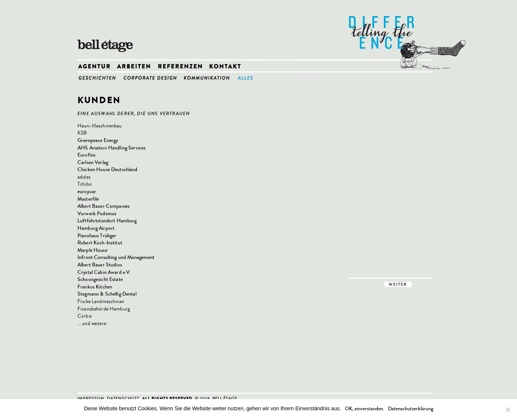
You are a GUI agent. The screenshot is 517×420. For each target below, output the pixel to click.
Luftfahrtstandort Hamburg (107, 221)
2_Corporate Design (152, 78)
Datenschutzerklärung (411, 409)
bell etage (107, 30)
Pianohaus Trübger (97, 236)
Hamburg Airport (96, 228)
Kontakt (227, 67)
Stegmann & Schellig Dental (107, 294)
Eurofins (86, 155)
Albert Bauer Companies (103, 206)
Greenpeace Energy (98, 140)
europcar (87, 192)
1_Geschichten (100, 78)
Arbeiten (137, 67)
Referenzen (183, 67)
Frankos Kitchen (95, 287)
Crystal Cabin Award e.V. (104, 272)
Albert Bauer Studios (100, 265)
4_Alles (248, 78)
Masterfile (88, 199)
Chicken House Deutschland (108, 169)
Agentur (97, 67)
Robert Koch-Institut (100, 243)
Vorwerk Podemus (97, 214)
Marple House (92, 250)
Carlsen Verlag (93, 162)
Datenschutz (123, 398)
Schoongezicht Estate (100, 279)
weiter (398, 284)
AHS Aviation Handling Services (111, 148)
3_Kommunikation (210, 78)
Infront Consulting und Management (116, 257)
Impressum (91, 398)
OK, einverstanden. (365, 409)
